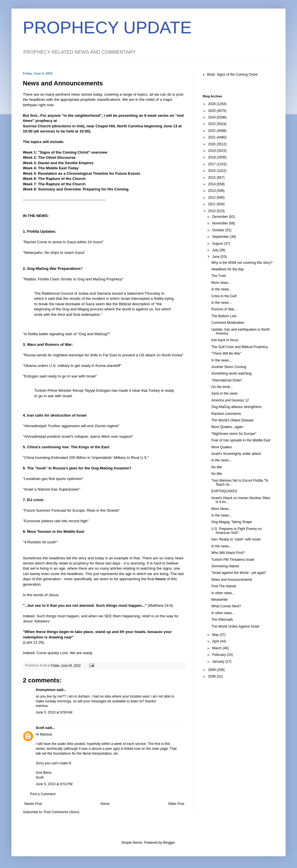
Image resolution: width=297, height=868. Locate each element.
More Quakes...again (227, 427)
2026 (212, 104)
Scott (40, 728)
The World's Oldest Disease (232, 420)
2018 (212, 157)
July (216, 250)
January (219, 662)
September (221, 237)
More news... (221, 283)
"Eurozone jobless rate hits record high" (56, 521)
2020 (212, 144)
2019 (212, 151)
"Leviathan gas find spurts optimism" (53, 479)
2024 (212, 117)
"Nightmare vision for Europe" (234, 434)
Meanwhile (219, 600)
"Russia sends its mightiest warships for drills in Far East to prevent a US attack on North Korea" (103, 355)
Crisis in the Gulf (224, 296)
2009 (212, 670)
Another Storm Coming (229, 367)
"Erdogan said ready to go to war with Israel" (60, 376)
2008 (212, 676)
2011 (212, 204)
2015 (212, 178)
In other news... (223, 593)
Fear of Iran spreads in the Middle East (241, 440)
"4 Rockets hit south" (40, 542)
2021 (212, 137)
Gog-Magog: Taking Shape (232, 522)
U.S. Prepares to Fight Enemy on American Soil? (236, 531)
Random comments (226, 414)
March (217, 648)
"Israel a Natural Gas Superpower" (52, 489)
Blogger (169, 843)
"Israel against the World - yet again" (239, 573)
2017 (212, 164)
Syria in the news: (225, 393)
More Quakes (222, 447)
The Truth (219, 276)
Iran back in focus (225, 340)
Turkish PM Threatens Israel (233, 560)
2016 (212, 171)
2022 (212, 131)
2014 (212, 184)
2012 (212, 198)
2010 (212, 211)
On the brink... (222, 387)
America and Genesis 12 (230, 400)
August (218, 244)
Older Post (176, 804)
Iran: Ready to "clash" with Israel (236, 539)
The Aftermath (222, 620)
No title (217, 467)
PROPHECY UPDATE (107, 28)
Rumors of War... (224, 309)
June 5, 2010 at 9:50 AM (54, 712)
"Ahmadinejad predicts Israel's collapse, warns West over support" (78, 436)
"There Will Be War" (226, 353)
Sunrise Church (37, 126)
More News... (221, 509)
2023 (212, 124)
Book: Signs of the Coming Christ (232, 75)
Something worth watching (231, 373)
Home (105, 804)
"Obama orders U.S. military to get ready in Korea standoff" (72, 366)
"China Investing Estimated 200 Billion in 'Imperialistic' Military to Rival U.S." (86, 458)
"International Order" (227, 380)
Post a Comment (43, 794)
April (216, 641)
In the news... (221, 289)
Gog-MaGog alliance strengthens (236, 407)
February (219, 655)
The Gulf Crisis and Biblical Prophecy (240, 347)
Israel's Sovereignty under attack (236, 454)
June (216, 257)
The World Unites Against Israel (235, 626)
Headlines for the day (227, 269)
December (221, 217)
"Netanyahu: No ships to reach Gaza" (54, 253)
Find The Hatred (224, 586)
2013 (212, 191)
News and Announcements (232, 580)
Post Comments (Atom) (62, 812)
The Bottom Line (224, 316)
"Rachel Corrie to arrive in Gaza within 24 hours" (63, 242)
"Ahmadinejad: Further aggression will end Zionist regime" (71, 426)
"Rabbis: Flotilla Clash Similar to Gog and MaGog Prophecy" (73, 279)
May (216, 635)
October (219, 230)
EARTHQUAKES (224, 491)
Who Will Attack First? (228, 553)
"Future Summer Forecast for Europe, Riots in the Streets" (71, 510)
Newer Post (33, 804)
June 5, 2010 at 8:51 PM (54, 784)
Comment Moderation (228, 323)
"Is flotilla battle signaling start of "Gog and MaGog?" (67, 334)
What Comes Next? (226, 606)
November (221, 223)
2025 (212, 111)
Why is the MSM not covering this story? (242, 263)
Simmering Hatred (225, 566)
